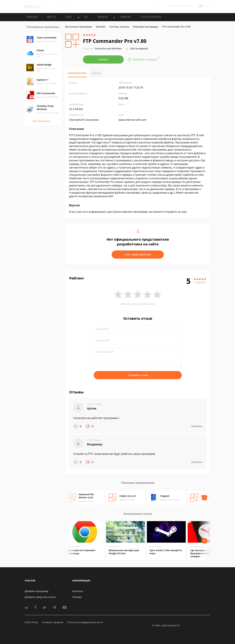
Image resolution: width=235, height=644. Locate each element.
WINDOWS (32, 17)
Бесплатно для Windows (108, 48)
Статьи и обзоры (151, 17)
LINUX (69, 17)
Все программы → (43, 121)
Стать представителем (138, 254)
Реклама (77, 597)
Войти (173, 6)
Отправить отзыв (138, 375)
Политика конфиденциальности (85, 622)
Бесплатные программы (79, 27)
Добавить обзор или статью (40, 597)
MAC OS (51, 17)
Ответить (197, 426)
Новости (125, 17)
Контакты (78, 591)
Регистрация (186, 6)
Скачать (103, 59)
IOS (86, 17)
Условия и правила (53, 622)
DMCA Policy (31, 622)
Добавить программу (36, 591)
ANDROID (103, 17)
